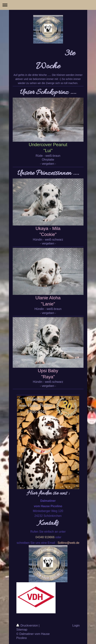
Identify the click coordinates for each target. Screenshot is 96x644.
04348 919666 (45, 537)
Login (76, 626)
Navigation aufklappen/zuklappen (48, 5)
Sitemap (22, 630)
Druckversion (28, 626)
